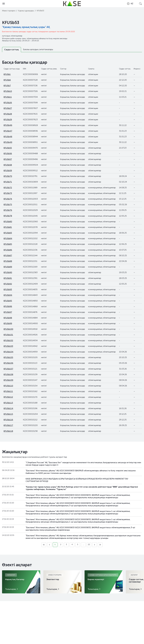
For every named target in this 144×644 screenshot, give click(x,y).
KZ (130, 4)
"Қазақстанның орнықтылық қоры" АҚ (26, 27)
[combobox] (130, 4)
